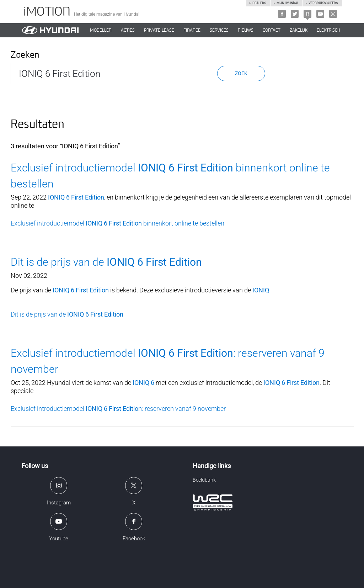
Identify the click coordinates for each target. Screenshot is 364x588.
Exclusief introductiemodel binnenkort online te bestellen (117, 223)
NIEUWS (246, 30)
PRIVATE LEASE (159, 30)
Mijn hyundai (287, 3)
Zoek (241, 73)
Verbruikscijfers (323, 3)
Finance (192, 30)
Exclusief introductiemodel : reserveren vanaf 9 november (118, 409)
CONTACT (272, 30)
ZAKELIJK (299, 30)
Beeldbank (204, 480)
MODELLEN (101, 30)
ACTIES (128, 30)
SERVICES (219, 30)
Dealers (259, 3)
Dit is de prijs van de (106, 262)
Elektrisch (328, 30)
